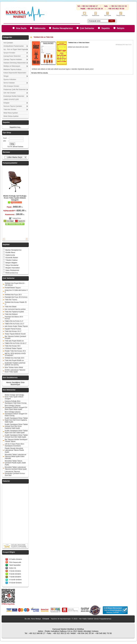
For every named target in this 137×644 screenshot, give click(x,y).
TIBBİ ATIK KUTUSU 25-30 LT (16, 343)
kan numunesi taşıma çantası (15, 309)
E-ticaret (46, 619)
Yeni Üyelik (107, 15)
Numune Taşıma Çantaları (13, 106)
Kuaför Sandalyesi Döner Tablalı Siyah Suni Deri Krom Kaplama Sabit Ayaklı (16, 420)
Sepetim (106, 28)
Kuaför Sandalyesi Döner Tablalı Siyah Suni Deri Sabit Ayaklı (16, 432)
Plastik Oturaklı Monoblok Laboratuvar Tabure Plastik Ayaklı (14, 450)
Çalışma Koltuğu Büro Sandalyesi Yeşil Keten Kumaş (16, 402)
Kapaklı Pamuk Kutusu (13, 329)
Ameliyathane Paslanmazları (14, 46)
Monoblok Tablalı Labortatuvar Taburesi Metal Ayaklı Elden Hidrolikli (16, 456)
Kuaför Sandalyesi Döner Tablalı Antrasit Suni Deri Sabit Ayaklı (16, 436)
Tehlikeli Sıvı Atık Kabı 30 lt (14, 358)
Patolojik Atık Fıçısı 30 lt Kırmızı (16, 297)
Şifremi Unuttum (18, 147)
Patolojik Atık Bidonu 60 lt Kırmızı (14, 318)
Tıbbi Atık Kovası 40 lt (13, 346)
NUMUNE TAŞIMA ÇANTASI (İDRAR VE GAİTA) (15, 364)
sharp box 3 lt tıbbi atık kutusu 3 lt (16, 291)
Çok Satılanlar (87, 28)
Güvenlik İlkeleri (10, 258)
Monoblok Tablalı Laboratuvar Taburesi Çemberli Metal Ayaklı (16, 468)
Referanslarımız (10, 273)
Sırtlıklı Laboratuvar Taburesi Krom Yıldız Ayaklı (15, 371)
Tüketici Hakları (10, 260)
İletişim (121, 28)
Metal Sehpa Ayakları (11, 116)
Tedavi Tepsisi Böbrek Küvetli (15, 334)
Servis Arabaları (9, 83)
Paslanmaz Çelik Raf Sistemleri (15, 89)
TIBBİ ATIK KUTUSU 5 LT (14, 321)
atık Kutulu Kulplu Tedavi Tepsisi (16, 326)
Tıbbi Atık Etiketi (11, 307)
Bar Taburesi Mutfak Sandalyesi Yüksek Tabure (16, 440)
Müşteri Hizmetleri (11, 268)
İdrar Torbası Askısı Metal (14, 367)
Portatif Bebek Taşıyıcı (13, 288)
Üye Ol (10, 147)
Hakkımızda (96, 15)
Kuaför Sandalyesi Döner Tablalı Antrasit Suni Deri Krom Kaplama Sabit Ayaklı (16, 426)
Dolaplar (6, 103)
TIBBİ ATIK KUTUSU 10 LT (14, 324)
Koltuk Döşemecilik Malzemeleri (15, 73)
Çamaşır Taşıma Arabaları (13, 59)
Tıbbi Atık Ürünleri (10, 110)
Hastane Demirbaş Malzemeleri (15, 63)
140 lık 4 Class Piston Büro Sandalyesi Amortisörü (14, 445)
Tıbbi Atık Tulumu (11, 300)
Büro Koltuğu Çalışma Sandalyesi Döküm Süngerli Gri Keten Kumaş (16, 414)
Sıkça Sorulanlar (11, 265)
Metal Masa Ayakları (11, 113)
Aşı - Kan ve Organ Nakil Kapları (15, 49)
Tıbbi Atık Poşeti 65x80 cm (14, 360)
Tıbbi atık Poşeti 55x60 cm (14, 341)
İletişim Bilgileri (10, 263)
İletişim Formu (121, 15)
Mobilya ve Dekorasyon (12, 66)
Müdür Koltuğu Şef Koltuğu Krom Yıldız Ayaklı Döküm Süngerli (15, 198)
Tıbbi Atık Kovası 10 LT (13, 331)
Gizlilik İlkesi (9, 252)
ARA (112, 21)
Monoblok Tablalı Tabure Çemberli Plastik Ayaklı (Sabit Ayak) (15, 463)
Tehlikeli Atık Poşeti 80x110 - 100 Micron (15, 284)
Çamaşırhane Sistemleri (12, 56)
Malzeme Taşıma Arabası (13, 69)
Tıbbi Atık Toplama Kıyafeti (14, 312)
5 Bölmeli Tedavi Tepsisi (13, 348)
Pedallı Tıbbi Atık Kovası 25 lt (15, 351)
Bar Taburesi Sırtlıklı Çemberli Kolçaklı (15, 337)
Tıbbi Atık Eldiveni (11, 314)
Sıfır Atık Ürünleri (10, 93)
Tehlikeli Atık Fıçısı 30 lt (13, 295)
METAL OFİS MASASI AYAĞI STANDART (15, 354)
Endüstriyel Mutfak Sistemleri (14, 96)
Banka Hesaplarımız (63, 28)
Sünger (6, 76)
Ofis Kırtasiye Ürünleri (11, 86)
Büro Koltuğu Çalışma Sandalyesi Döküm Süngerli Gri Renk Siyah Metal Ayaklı (16, 407)
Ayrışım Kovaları (9, 53)
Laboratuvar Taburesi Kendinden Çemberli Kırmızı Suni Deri (15, 473)
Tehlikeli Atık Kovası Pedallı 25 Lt (16, 303)
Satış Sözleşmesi (11, 270)
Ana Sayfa (84, 15)
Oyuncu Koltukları (10, 79)
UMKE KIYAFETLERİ (11, 99)
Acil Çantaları (8, 43)
